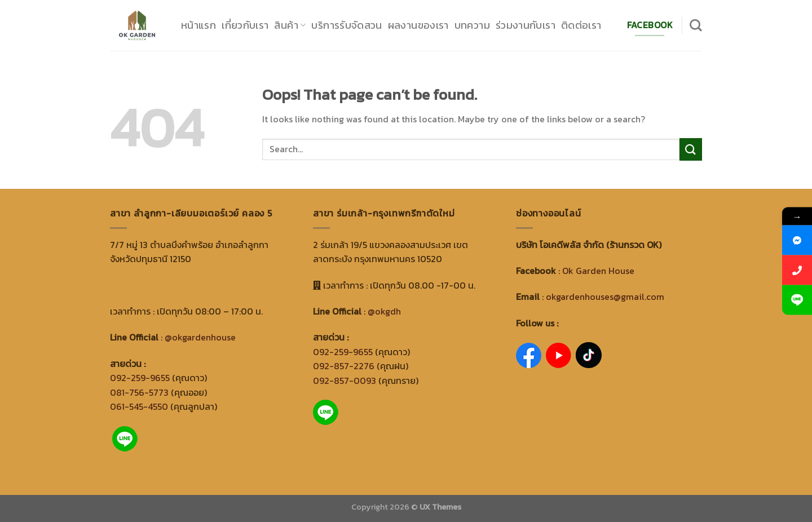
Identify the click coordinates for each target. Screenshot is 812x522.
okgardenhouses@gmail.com (605, 297)
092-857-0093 (345, 381)
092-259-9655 (140, 378)
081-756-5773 (139, 392)
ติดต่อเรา (581, 25)
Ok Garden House (598, 271)
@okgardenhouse (200, 337)
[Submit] (691, 149)
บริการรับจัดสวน (347, 25)
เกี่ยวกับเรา (245, 25)
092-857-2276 (344, 366)
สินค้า (290, 25)
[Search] (696, 25)
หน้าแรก (198, 25)
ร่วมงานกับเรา (526, 25)
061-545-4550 (139, 406)
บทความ (472, 25)
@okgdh (384, 311)
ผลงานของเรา (418, 25)
